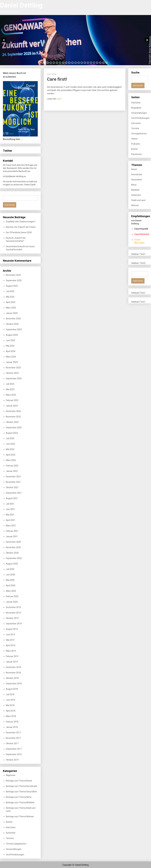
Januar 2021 (12, 536)
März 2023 (11, 395)
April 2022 (11, 455)
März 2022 (11, 460)
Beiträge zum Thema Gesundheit (21, 792)
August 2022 (12, 433)
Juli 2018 (10, 694)
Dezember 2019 (13, 607)
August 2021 (12, 498)
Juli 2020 (10, 569)
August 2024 (12, 335)
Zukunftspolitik (141, 229)
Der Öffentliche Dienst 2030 (19, 232)
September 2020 (14, 558)
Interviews (11, 827)
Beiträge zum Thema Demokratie (22, 786)
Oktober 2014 (12, 760)
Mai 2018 (10, 705)
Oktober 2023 (12, 373)
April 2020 (11, 585)
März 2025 (11, 308)
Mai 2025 (10, 297)
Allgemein (11, 775)
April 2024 (11, 351)
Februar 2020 (12, 596)
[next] (147, 40)
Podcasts (136, 144)
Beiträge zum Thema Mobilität (20, 802)
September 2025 (14, 280)
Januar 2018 (12, 727)
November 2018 (13, 673)
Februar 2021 (12, 531)
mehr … (60, 99)
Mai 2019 (10, 640)
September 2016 (14, 754)
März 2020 (11, 591)
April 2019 (11, 645)
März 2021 (11, 526)
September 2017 (14, 749)
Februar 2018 (12, 722)
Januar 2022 (12, 471)
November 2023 (13, 368)
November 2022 (13, 417)
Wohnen (135, 205)
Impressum (137, 154)
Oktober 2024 (12, 324)
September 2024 (14, 329)
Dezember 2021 (13, 477)
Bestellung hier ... (13, 139)
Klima (134, 185)
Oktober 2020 (12, 553)
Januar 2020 (12, 602)
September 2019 (14, 624)
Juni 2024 (10, 340)
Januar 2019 (12, 662)
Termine (10, 838)
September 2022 (14, 428)
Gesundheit (137, 180)
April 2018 (11, 711)
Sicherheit (11, 833)
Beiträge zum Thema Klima (19, 797)
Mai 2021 (10, 515)
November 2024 (13, 319)
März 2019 (11, 651)
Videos (134, 139)
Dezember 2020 (13, 542)
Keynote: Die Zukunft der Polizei (21, 227)
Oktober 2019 (12, 618)
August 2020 (12, 564)
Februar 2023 (12, 400)
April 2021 (11, 520)
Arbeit (134, 169)
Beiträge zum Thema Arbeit (19, 781)
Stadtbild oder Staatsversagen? (21, 222)
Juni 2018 (10, 700)
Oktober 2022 (12, 422)
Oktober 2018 (12, 678)
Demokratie (137, 174)
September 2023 (14, 378)
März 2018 (11, 716)
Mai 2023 (10, 389)
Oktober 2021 (12, 487)
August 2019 (12, 629)
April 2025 (11, 302)
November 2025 (13, 275)
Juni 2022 (10, 444)
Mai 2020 (10, 580)
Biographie (136, 108)
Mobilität (135, 190)
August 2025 (12, 286)
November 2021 (13, 482)
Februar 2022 (12, 466)
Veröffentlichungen (15, 855)
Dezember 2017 (13, 733)
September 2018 (14, 684)
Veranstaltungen (14, 849)
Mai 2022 (10, 449)
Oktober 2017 (12, 743)
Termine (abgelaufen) (16, 844)
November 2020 (13, 547)
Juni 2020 (10, 575)
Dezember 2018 (13, 667)
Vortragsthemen (139, 134)
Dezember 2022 (13, 411)
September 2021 (14, 493)
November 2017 (13, 738)
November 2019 (13, 613)
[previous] (4, 40)
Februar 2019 (12, 656)
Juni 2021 (10, 509)
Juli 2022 (10, 438)
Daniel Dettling (21, 5)
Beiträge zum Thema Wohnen (20, 816)
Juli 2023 (10, 384)
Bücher (9, 822)
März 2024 (11, 357)
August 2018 (12, 689)
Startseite (136, 103)
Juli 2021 (10, 504)
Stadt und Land (138, 200)
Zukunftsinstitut (142, 234)
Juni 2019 (10, 635)
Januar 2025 (12, 313)
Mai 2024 (10, 346)
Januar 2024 (12, 362)
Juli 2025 (10, 291)
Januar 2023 (12, 406)
